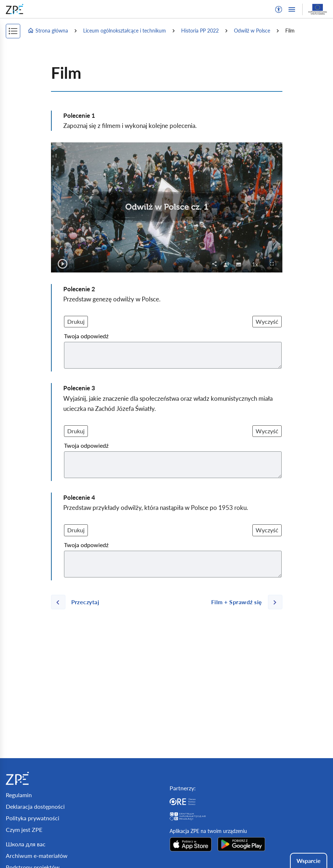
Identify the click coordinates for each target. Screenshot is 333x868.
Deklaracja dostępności (35, 806)
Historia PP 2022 (200, 31)
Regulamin (19, 795)
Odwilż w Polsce (252, 31)
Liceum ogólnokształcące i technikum (125, 31)
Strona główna (48, 31)
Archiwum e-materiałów (37, 856)
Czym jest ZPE (24, 830)
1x (257, 264)
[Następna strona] (244, 602)
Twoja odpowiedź (86, 336)
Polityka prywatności (33, 818)
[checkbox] (226, 264)
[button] (279, 9)
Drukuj (76, 321)
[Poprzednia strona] (78, 602)
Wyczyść (267, 321)
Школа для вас (26, 844)
